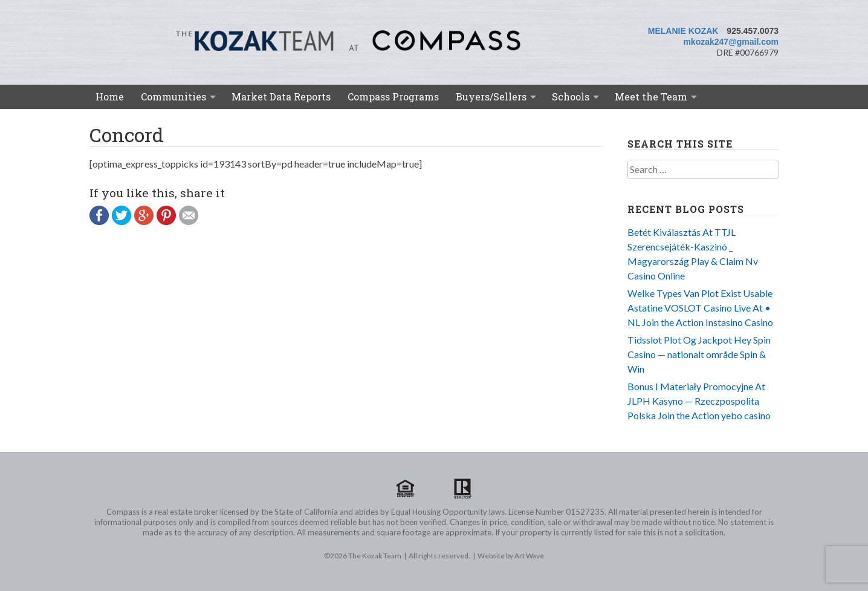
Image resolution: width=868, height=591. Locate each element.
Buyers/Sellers (491, 96)
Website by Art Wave (511, 556)
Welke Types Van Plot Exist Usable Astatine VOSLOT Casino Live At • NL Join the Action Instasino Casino (700, 308)
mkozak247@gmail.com (731, 42)
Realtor (462, 489)
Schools (571, 96)
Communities (173, 96)
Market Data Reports (281, 96)
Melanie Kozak (683, 31)
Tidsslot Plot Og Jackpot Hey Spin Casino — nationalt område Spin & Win (699, 354)
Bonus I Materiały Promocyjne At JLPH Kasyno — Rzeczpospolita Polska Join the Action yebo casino (699, 401)
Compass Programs (393, 96)
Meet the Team (651, 96)
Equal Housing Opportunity (406, 489)
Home (110, 96)
